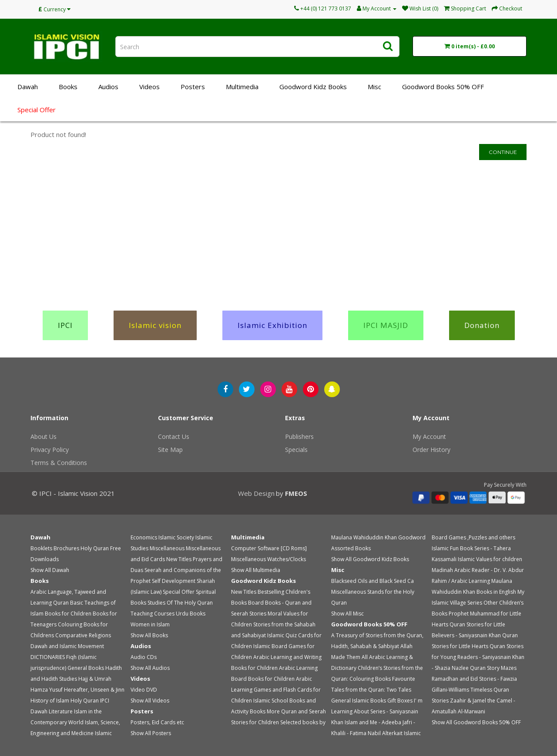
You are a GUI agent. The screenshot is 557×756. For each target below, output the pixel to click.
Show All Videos (150, 701)
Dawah (28, 87)
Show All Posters (151, 733)
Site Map (170, 450)
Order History (431, 450)
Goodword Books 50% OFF (443, 87)
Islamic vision (155, 325)
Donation (482, 325)
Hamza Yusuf (47, 690)
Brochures (66, 548)
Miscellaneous (167, 548)
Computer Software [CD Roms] (269, 548)
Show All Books (149, 635)
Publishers (299, 437)
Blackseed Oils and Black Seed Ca (372, 581)
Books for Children (68, 614)
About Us (44, 437)
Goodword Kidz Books (313, 87)
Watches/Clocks (287, 559)
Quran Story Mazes (493, 668)
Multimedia (242, 87)
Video (138, 690)
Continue (503, 152)
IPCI (65, 325)
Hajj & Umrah (95, 679)
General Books (86, 668)
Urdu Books (191, 614)
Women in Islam (150, 624)
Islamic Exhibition (272, 325)
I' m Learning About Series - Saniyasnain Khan (377, 711)
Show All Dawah (50, 570)
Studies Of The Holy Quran (180, 603)
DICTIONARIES (48, 657)
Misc (374, 87)
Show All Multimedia (256, 570)
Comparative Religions (83, 635)
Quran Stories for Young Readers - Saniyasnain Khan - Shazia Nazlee (478, 657)
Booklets (41, 548)
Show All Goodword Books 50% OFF (476, 722)
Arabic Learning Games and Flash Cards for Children (276, 690)
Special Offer (37, 110)
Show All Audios (150, 668)
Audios (108, 87)
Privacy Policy (50, 450)
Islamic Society (176, 537)
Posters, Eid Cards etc (157, 722)
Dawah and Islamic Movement (67, 646)
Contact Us (174, 437)
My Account (429, 437)
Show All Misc (347, 614)
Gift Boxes (400, 701)
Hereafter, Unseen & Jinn (94, 690)
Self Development (174, 581)
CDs (152, 657)
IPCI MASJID (386, 325)
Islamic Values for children (490, 559)
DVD (152, 690)
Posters (193, 87)
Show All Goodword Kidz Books (370, 559)
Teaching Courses (153, 614)
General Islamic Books (359, 701)
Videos (149, 87)
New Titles (179, 559)
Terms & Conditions (59, 463)
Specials (296, 450)
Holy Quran (95, 548)
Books (68, 87)
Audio (138, 657)
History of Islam (50, 701)
